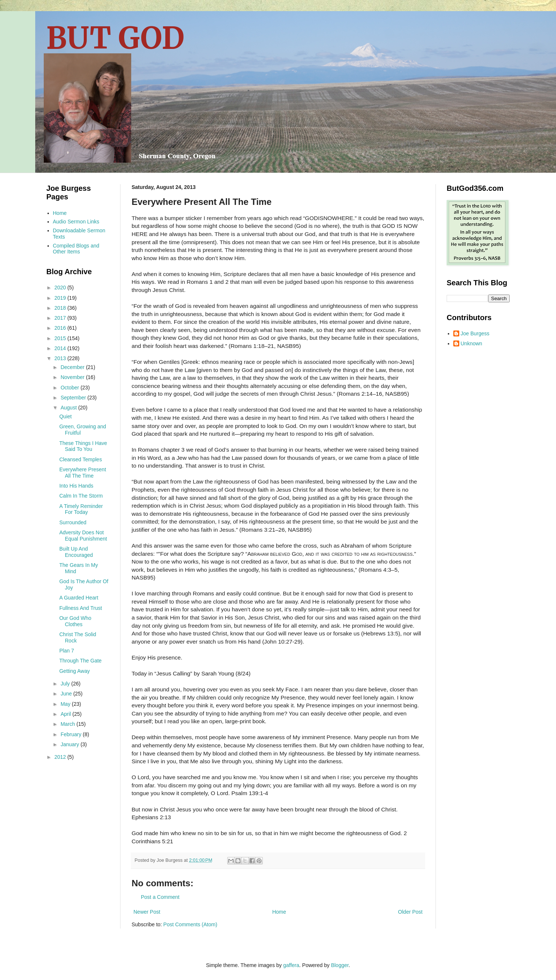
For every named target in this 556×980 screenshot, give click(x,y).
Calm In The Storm (81, 496)
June (67, 694)
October (70, 388)
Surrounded (73, 522)
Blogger (340, 965)
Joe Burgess (475, 333)
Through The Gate (80, 661)
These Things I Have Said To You (83, 446)
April (66, 714)
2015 (61, 338)
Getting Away (75, 671)
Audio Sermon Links (76, 222)
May (66, 704)
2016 (61, 328)
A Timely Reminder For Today (81, 509)
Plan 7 (67, 651)
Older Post (410, 912)
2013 (61, 358)
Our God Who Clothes (75, 621)
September (74, 398)
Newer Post (147, 912)
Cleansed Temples (81, 459)
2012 (61, 757)
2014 (61, 348)
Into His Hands (76, 486)
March (68, 724)
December (73, 367)
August (69, 408)
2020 (61, 288)
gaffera (291, 965)
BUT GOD (115, 38)
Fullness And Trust (81, 608)
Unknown (471, 343)
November (73, 377)
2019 (61, 298)
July (66, 684)
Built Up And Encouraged (76, 552)
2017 (61, 318)
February (72, 734)
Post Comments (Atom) (190, 924)
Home (279, 912)
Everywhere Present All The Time (83, 473)
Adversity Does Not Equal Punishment (83, 536)
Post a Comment (160, 897)
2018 (61, 308)
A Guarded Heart (79, 598)
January (70, 744)
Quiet (65, 416)
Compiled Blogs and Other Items (76, 249)
